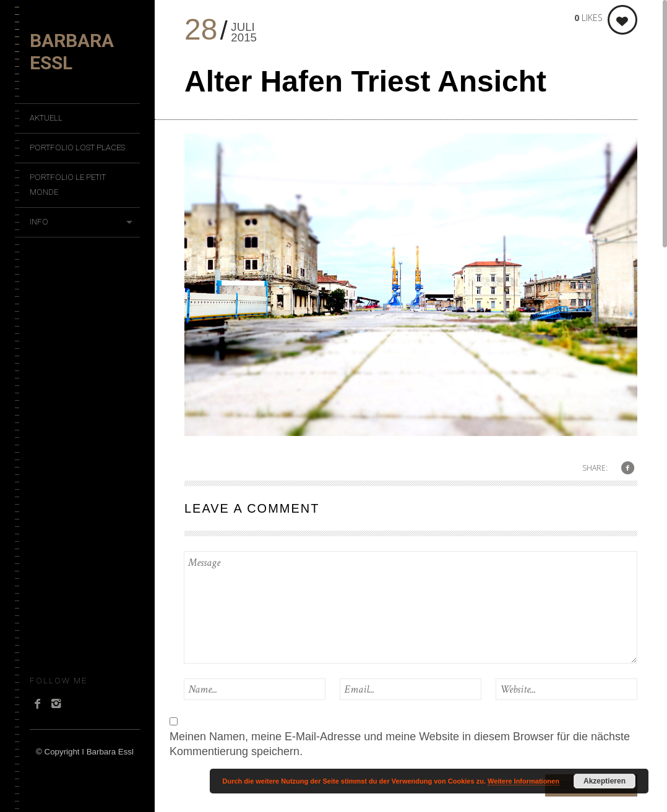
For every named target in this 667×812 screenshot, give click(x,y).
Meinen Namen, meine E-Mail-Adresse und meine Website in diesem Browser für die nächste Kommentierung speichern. (400, 744)
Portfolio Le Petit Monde (68, 185)
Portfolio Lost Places (77, 147)
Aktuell (46, 118)
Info (39, 222)
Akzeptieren (605, 781)
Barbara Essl (72, 52)
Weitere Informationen (523, 781)
